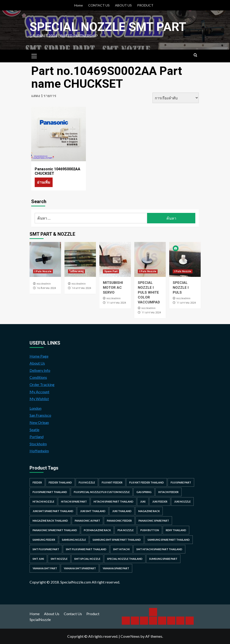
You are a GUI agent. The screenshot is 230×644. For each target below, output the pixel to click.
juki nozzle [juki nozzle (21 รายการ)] (182, 501)
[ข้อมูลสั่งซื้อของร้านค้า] (176, 98)
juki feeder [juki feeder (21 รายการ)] (160, 501)
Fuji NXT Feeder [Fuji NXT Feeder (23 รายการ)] (112, 482)
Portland (37, 437)
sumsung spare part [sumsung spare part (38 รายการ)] (163, 559)
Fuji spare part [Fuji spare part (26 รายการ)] (181, 482)
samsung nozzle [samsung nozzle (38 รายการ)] (74, 540)
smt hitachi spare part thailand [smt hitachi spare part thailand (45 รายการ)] (159, 549)
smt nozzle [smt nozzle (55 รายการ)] (59, 559)
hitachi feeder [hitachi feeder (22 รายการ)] (168, 492)
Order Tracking (42, 384)
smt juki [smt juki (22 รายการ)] (38, 559)
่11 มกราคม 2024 (116, 303)
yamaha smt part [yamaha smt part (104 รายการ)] (45, 568)
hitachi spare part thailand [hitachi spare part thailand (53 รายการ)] (113, 501)
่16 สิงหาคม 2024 (46, 288)
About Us (37, 363)
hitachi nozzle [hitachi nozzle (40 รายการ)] (43, 501)
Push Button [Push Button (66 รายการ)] (150, 530)
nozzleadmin (44, 284)
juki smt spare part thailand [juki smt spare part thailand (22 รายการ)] (53, 511)
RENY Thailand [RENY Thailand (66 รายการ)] (176, 530)
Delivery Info (40, 370)
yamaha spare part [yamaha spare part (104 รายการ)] (116, 568)
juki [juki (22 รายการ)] (143, 501)
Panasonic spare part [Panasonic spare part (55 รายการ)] (154, 521)
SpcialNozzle (40, 619)
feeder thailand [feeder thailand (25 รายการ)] (60, 482)
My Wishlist (39, 399)
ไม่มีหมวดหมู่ (76, 271)
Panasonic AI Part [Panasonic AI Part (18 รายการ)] (87, 521)
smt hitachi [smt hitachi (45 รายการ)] (121, 549)
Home (79, 5)
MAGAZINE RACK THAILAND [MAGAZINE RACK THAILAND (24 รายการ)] (50, 521)
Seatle (34, 430)
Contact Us (73, 614)
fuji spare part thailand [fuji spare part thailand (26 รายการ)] (50, 492)
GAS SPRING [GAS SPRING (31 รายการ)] (144, 492)
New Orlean (39, 422)
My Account (39, 392)
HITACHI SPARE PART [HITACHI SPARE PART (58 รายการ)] (74, 501)
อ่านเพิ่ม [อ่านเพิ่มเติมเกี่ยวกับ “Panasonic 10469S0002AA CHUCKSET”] (44, 182)
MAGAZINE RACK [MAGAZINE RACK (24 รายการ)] (149, 511)
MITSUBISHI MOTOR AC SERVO (113, 288)
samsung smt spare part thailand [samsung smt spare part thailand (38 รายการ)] (117, 540)
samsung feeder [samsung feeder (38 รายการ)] (44, 540)
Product (93, 614)
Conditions (38, 377)
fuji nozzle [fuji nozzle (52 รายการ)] (87, 482)
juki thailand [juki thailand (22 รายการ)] (122, 511)
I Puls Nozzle (43, 271)
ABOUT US (123, 5)
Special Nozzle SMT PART (108, 27)
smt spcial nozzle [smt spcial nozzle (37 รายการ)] (87, 559)
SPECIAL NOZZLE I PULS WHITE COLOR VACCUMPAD (149, 292)
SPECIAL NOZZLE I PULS (181, 288)
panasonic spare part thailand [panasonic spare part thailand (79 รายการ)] (55, 530)
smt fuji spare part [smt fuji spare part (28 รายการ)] (46, 549)
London (36, 408)
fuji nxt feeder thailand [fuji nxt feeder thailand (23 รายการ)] (147, 482)
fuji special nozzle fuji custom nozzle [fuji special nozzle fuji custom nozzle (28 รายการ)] (102, 492)
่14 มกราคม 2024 (81, 288)
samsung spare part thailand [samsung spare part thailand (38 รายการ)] (169, 540)
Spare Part (111, 271)
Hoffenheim (39, 451)
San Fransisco (40, 415)
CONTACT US (99, 5)
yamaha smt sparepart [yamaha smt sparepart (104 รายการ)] (80, 568)
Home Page (39, 356)
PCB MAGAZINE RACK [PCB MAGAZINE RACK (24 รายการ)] (97, 530)
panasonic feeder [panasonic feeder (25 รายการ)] (119, 521)
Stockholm (38, 444)
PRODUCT (145, 5)
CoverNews (130, 636)
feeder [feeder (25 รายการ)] (37, 482)
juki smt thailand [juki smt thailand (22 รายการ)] (93, 511)
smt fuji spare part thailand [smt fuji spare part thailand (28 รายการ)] (86, 549)
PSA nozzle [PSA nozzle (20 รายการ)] (126, 530)
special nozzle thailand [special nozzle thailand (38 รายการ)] (125, 559)
